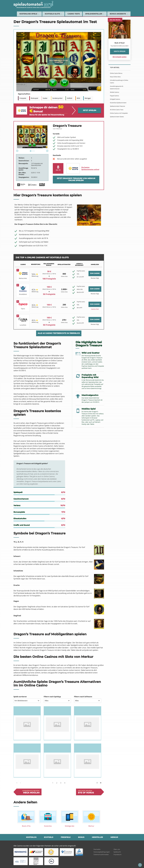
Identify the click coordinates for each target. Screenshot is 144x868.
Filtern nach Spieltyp (52, 697)
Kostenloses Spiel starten (59, 61)
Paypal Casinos (114, 96)
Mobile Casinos (114, 92)
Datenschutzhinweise (101, 855)
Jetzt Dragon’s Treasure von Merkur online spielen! (76, 179)
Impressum (117, 855)
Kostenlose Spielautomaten (118, 103)
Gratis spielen (120, 51)
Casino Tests (74, 14)
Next (47, 151)
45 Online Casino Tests (117, 110)
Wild (78, 98)
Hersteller (97, 837)
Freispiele (23, 98)
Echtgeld (49, 837)
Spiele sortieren (20, 697)
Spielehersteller (95, 14)
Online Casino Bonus (116, 73)
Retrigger (88, 98)
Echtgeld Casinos (115, 99)
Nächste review (89, 792)
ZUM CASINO (95, 273)
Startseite (97, 849)
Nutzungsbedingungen (102, 852)
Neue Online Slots (115, 77)
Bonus (81, 837)
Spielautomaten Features (117, 106)
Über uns (117, 849)
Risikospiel (34, 98)
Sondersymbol (57, 98)
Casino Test (95, 309)
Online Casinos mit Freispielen (119, 113)
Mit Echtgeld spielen (120, 57)
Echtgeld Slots (53, 14)
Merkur (114, 837)
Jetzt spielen (90, 110)
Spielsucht (117, 852)
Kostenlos (31, 837)
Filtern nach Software (83, 697)
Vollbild (69, 98)
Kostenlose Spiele (29, 14)
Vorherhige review (28, 792)
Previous (17, 151)
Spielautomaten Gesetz (117, 117)
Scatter (45, 98)
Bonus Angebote (119, 14)
